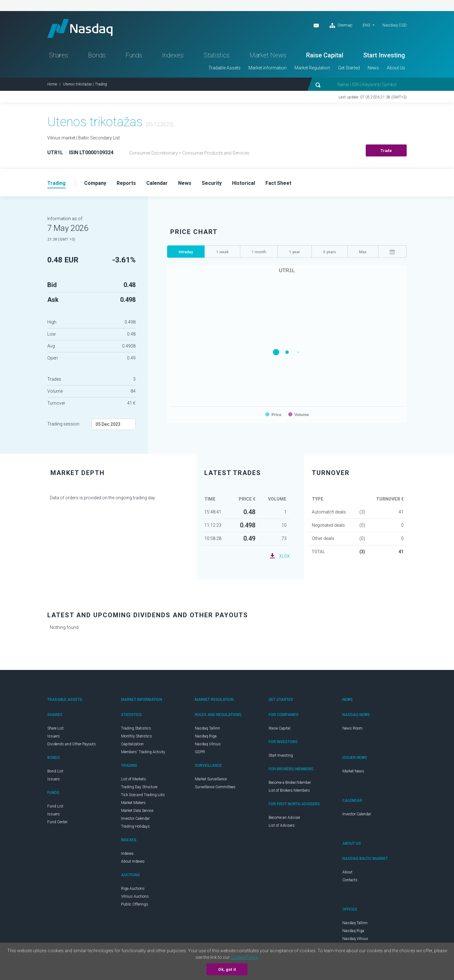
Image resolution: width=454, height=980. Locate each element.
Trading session (63, 424)
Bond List (55, 772)
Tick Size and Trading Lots (143, 795)
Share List (55, 729)
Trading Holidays (135, 827)
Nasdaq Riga (206, 736)
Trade (386, 151)
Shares (58, 56)
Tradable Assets (224, 68)
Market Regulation (312, 68)
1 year (294, 252)
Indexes (173, 56)
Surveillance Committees (215, 787)
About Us (396, 68)
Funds (134, 56)
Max (363, 252)
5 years (330, 252)
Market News (268, 56)
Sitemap (341, 26)
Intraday (186, 252)
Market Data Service (137, 811)
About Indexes (133, 862)
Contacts (350, 880)
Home (52, 85)
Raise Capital (325, 56)
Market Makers (133, 803)
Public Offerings (135, 905)
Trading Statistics (136, 729)
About (347, 872)
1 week (222, 252)
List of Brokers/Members (289, 791)
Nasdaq (80, 29)
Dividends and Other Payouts (72, 744)
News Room (352, 729)
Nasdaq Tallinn (207, 729)
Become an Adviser (284, 818)
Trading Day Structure (139, 787)
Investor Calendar (135, 819)
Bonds (97, 56)
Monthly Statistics (137, 736)
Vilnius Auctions (135, 897)
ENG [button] (367, 25)
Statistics (217, 56)
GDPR (200, 752)
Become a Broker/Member (290, 783)
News (373, 68)
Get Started (349, 68)
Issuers (54, 736)
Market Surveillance (211, 779)
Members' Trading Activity (143, 752)
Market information (268, 68)
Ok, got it (227, 970)
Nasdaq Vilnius (208, 744)
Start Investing (384, 56)
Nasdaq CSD (395, 25)
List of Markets (134, 779)
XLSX (284, 556)
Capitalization (132, 744)
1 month (259, 252)
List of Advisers (282, 826)
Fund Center (57, 822)
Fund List (55, 807)
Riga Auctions (133, 889)
